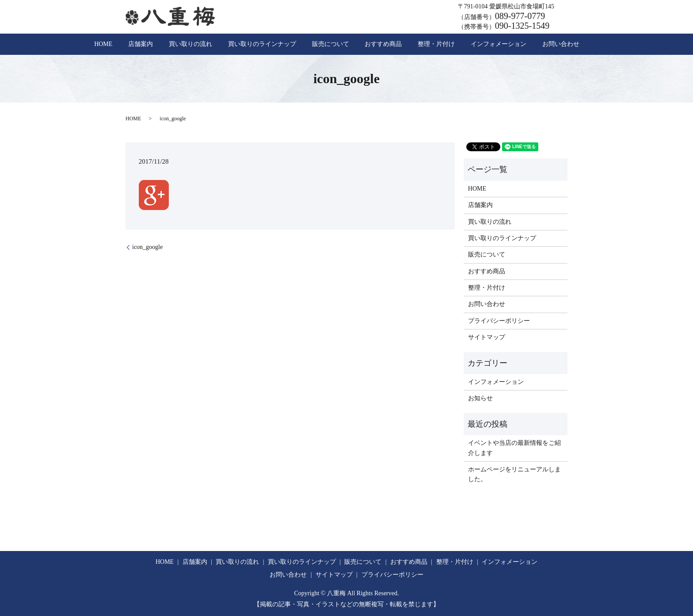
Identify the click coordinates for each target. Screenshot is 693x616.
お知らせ (480, 398)
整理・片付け (417, 44)
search (554, 44)
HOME (142, 44)
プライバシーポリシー (499, 321)
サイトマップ (487, 337)
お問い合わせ (522, 44)
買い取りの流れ (210, 44)
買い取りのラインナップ (272, 44)
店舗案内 (170, 44)
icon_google (147, 247)
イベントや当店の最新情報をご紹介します (514, 448)
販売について (331, 44)
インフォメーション (470, 44)
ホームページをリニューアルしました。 (514, 474)
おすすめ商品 (374, 44)
